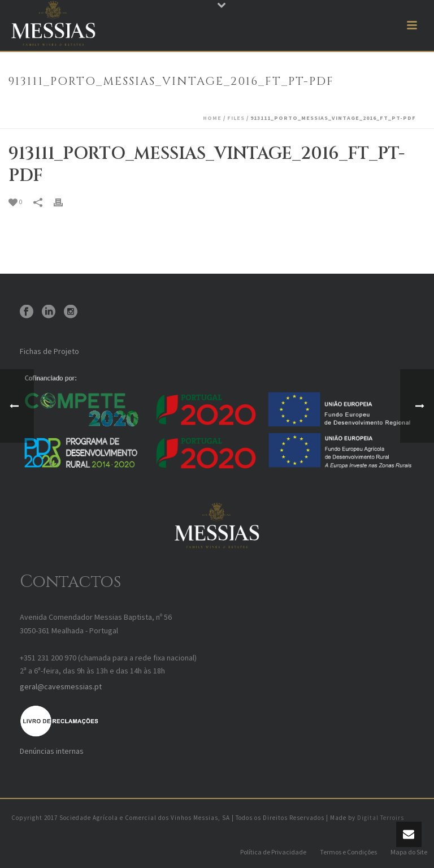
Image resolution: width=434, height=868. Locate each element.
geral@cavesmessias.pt (61, 686)
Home (212, 118)
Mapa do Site (409, 852)
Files (236, 118)
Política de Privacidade (273, 852)
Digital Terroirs (381, 818)
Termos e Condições (348, 852)
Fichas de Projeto (49, 351)
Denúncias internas (52, 751)
